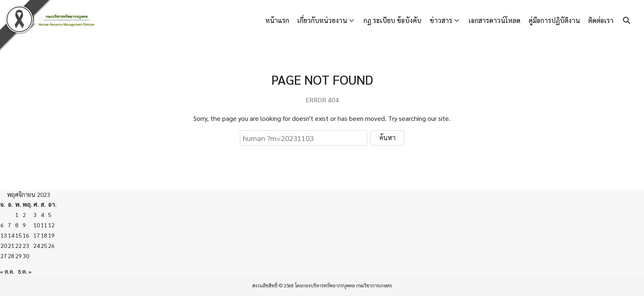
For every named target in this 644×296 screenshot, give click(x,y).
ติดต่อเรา (601, 20)
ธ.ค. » (25, 271)
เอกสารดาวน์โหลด (494, 20)
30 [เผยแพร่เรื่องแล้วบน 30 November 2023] (26, 256)
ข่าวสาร (441, 20)
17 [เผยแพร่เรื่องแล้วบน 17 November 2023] (37, 235)
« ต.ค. (7, 271)
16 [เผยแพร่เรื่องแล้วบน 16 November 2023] (26, 235)
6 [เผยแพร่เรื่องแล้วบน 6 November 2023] (2, 225)
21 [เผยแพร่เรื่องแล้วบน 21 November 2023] (11, 245)
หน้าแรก (277, 20)
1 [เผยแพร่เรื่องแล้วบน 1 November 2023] (17, 215)
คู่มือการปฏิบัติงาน (554, 20)
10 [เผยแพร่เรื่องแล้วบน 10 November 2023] (37, 225)
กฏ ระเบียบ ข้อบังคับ (392, 20)
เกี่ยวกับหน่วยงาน (322, 20)
